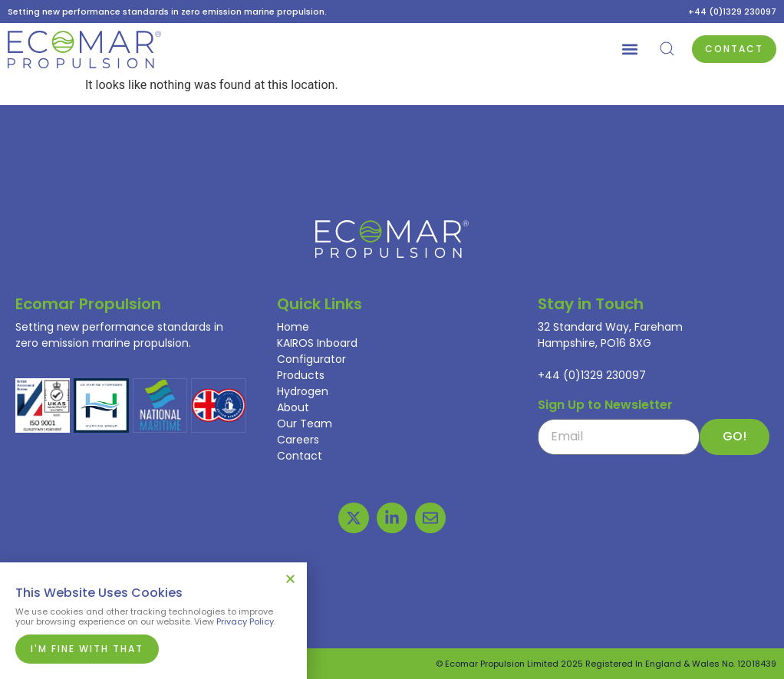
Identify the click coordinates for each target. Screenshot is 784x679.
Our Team (305, 424)
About (293, 407)
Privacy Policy (245, 621)
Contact (300, 456)
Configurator (311, 359)
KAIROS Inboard (317, 343)
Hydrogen (303, 391)
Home (293, 327)
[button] (629, 49)
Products (301, 375)
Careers (298, 440)
